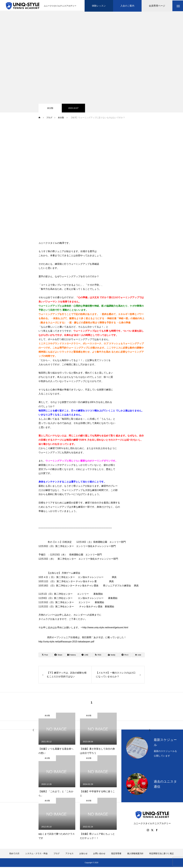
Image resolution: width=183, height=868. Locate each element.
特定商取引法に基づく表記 (161, 854)
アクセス (69, 854)
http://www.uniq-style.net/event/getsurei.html (105, 628)
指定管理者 (116, 854)
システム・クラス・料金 (36, 854)
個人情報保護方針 (135, 854)
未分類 (50, 109)
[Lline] (85, 656)
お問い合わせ (99, 854)
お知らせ (83, 854)
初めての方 (14, 854)
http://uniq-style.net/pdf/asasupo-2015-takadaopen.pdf (66, 643)
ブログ (57, 854)
